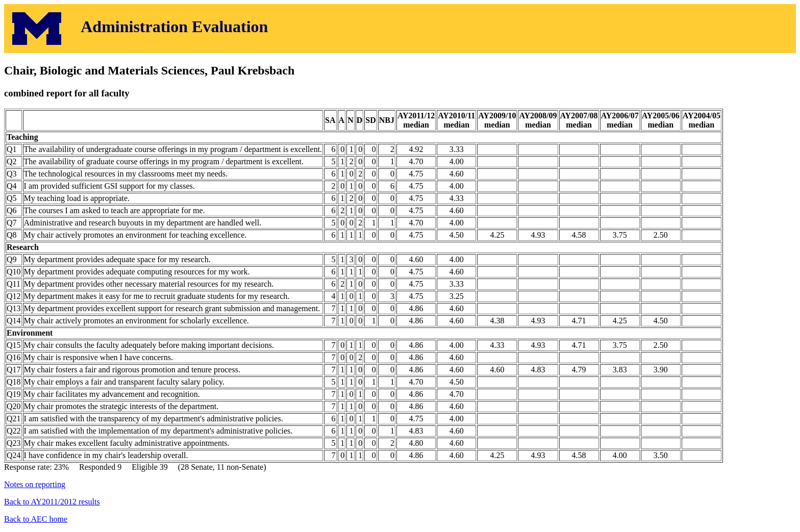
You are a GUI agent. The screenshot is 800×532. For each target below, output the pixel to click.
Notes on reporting (35, 484)
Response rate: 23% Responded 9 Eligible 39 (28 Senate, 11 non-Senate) (400, 280)
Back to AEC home (36, 519)
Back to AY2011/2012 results (52, 502)
